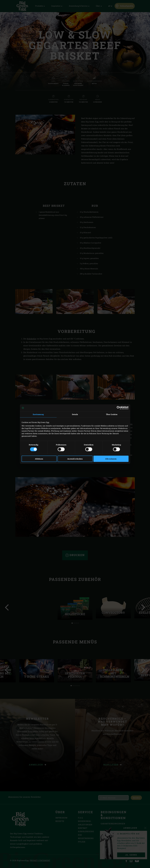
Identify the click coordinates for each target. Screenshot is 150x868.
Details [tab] (75, 414)
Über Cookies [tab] (112, 414)
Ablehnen (39, 459)
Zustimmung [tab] (38, 414)
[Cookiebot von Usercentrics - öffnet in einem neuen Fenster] (118, 408)
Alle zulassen (111, 459)
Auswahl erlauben (75, 459)
